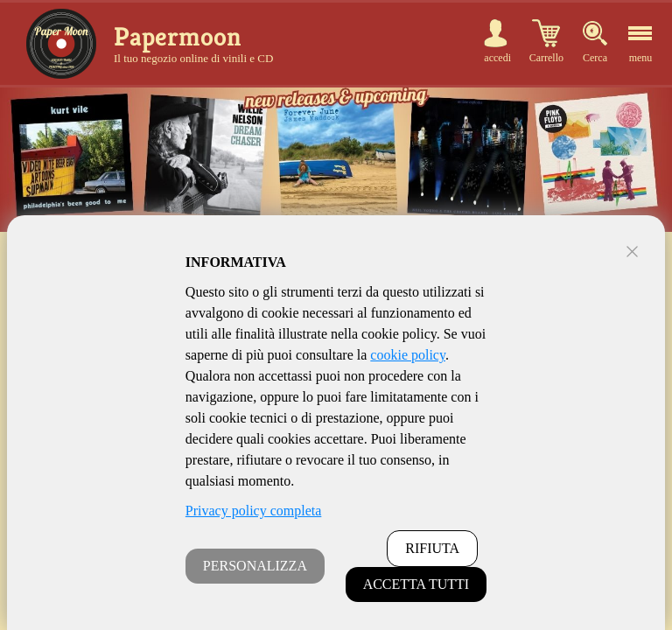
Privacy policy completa (254, 511)
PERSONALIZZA (255, 566)
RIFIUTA (432, 548)
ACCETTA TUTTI (416, 584)
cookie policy (408, 355)
